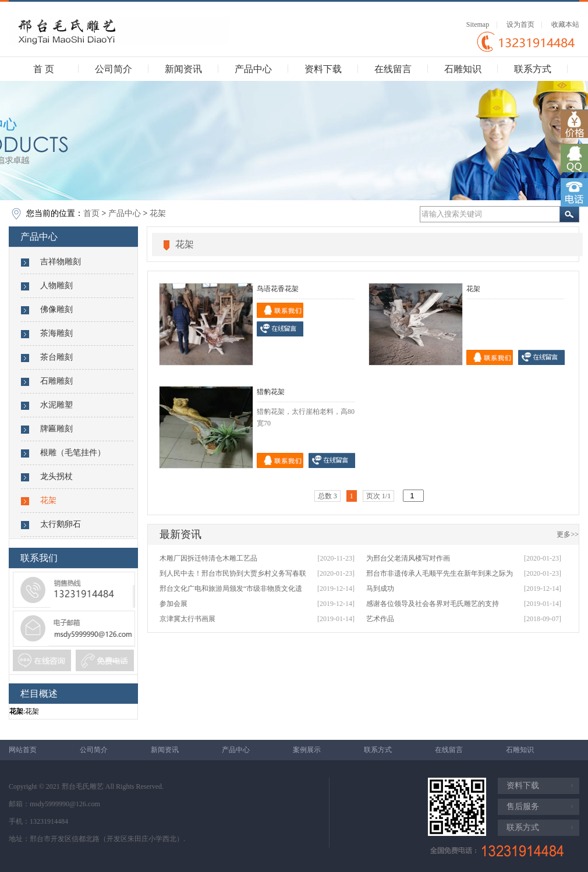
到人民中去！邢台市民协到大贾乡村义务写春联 (233, 573)
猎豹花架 (271, 392)
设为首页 (520, 24)
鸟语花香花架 (278, 289)
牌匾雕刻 (56, 429)
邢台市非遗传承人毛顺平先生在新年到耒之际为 (440, 573)
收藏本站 (565, 24)
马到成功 (380, 589)
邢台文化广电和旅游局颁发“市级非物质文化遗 (231, 589)
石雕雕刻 (56, 381)
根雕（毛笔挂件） (73, 453)
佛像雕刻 (56, 309)
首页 (91, 213)
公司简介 (114, 69)
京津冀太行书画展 (187, 619)
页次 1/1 (378, 496)
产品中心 (253, 69)
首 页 (44, 69)
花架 (158, 213)
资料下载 (323, 69)
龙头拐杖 (56, 476)
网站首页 (23, 750)
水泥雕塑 (56, 405)
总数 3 (327, 496)
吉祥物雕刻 (61, 262)
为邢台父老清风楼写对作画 (408, 558)
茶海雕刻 (56, 333)
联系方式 (533, 69)
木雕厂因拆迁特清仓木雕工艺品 (208, 558)
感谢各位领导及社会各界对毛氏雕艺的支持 (433, 604)
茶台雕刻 (56, 357)
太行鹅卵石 (61, 524)
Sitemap (478, 24)
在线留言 (393, 69)
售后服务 (523, 807)
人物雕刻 (56, 286)
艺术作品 (380, 619)
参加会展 (173, 604)
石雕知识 (463, 69)
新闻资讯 (183, 69)
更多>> (568, 534)
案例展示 (307, 750)
